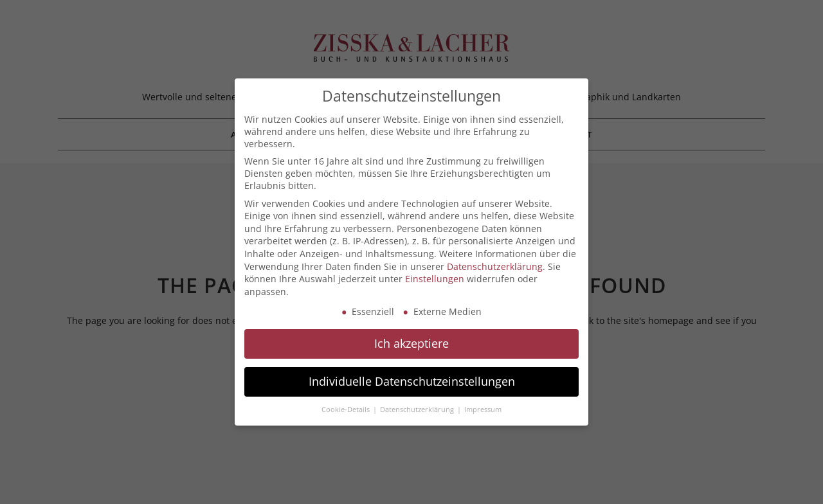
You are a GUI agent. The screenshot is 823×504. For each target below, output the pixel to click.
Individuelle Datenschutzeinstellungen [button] (412, 381)
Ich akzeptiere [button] (411, 343)
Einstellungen (435, 279)
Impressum (483, 410)
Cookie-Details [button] (347, 410)
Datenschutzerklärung (495, 266)
